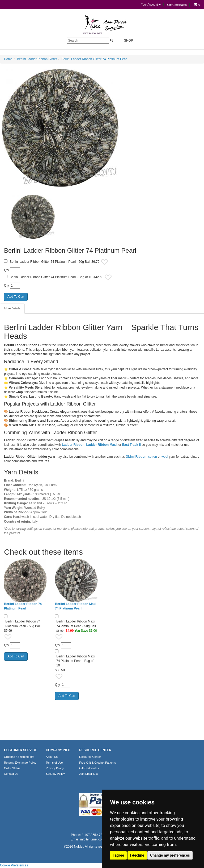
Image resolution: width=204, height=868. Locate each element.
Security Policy (55, 774)
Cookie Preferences (14, 865)
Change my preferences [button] (170, 855)
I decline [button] (137, 855)
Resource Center (90, 757)
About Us (52, 757)
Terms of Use (54, 763)
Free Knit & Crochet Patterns (97, 763)
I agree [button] (118, 855)
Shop (126, 40)
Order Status (12, 768)
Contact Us (11, 774)
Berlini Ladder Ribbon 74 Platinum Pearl (23, 606)
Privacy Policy (55, 768)
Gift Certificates (177, 5)
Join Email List (88, 774)
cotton (153, 457)
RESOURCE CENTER (95, 750)
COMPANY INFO (58, 750)
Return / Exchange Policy (20, 763)
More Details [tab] (12, 308)
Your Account (151, 5)
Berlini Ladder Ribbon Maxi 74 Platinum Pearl (76, 606)
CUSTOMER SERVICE (20, 750)
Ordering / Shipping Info (19, 757)
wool (165, 457)
